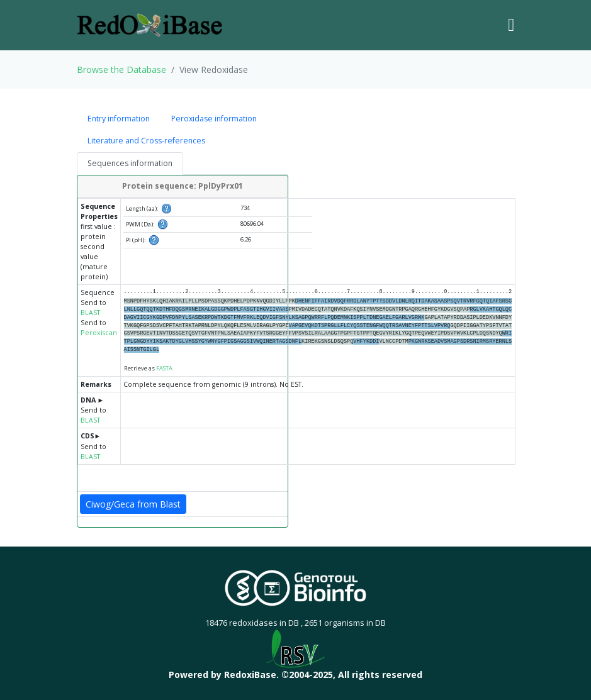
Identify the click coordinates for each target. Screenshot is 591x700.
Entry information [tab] (119, 119)
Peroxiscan (99, 333)
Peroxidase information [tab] (214, 119)
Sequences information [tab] (130, 163)
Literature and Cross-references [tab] (146, 141)
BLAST (90, 313)
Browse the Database (121, 69)
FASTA (164, 368)
